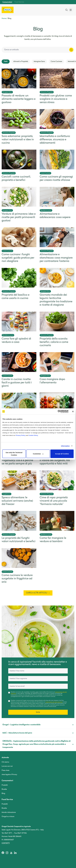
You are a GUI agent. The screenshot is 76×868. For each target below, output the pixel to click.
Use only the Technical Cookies (14, 454)
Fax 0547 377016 (20, 833)
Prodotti (5, 785)
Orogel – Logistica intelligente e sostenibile (38, 725)
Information (65, 446)
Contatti (6, 843)
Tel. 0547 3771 (7, 833)
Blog (3, 793)
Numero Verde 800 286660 (11, 837)
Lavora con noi (7, 766)
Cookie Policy (33, 435)
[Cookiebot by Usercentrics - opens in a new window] (59, 411)
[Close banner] (73, 411)
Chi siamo (5, 762)
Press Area (5, 770)
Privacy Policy (21, 435)
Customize (38, 454)
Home (4, 18)
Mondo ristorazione (9, 812)
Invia (38, 712)
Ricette (4, 789)
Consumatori (7, 2)
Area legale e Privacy (9, 775)
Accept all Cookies (62, 454)
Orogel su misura (8, 817)
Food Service (19, 2)
